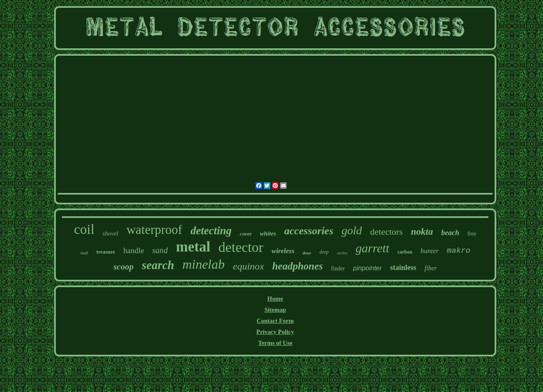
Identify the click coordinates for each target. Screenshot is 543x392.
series (342, 253)
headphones (298, 266)
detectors (387, 232)
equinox (249, 266)
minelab (204, 264)
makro (459, 251)
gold (352, 230)
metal (193, 247)
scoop (124, 267)
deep (324, 252)
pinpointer (367, 268)
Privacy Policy (275, 332)
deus (307, 253)
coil (84, 229)
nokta (422, 232)
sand (160, 250)
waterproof (154, 230)
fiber (431, 268)
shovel (110, 233)
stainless (403, 267)
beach (450, 233)
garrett (372, 248)
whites (268, 233)
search (158, 265)
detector (241, 247)
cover (246, 234)
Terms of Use (275, 343)
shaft (84, 253)
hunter (429, 251)
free (472, 234)
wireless (283, 251)
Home (275, 299)
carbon (405, 252)
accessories (309, 231)
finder (338, 269)
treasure (106, 252)
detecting (211, 231)
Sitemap (275, 310)
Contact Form (275, 321)
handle (134, 250)
